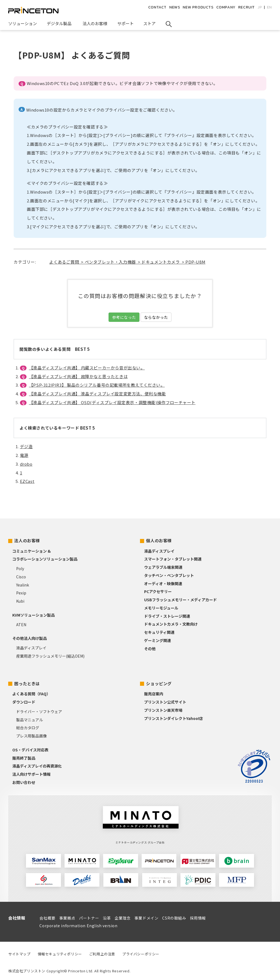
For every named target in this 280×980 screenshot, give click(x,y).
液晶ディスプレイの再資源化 (37, 766)
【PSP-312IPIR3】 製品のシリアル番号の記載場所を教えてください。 (97, 385)
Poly (20, 568)
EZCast (27, 481)
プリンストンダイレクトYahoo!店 (173, 718)
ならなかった (156, 317)
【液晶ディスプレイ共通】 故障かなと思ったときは (78, 376)
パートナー (89, 918)
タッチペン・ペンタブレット (169, 575)
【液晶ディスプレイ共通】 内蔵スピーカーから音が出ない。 (87, 368)
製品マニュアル (30, 720)
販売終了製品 (24, 758)
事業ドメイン (147, 918)
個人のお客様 (159, 540)
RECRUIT (247, 7)
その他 (150, 649)
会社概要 (47, 918)
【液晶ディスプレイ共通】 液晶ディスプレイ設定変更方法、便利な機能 (97, 394)
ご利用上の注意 (102, 954)
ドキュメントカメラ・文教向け (171, 624)
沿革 (107, 918)
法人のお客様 (27, 540)
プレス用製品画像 (31, 736)
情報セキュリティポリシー (60, 954)
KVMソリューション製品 (33, 615)
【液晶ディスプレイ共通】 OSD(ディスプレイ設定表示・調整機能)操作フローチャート (112, 402)
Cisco (21, 577)
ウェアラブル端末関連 (163, 567)
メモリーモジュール (161, 608)
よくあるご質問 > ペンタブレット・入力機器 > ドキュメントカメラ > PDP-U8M (127, 262)
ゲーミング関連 (157, 640)
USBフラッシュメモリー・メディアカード (180, 600)
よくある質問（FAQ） (31, 694)
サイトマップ (19, 954)
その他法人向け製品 (30, 638)
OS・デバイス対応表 (30, 750)
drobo (26, 464)
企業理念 (122, 918)
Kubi (20, 601)
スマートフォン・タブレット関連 (173, 559)
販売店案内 (154, 694)
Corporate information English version (78, 926)
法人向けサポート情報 (31, 774)
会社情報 (17, 918)
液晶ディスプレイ (31, 648)
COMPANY (226, 7)
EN (269, 7)
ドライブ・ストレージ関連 (167, 616)
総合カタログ (28, 728)
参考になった (124, 317)
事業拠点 (67, 918)
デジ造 (26, 446)
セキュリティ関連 (159, 632)
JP (260, 7)
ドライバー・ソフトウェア (39, 711)
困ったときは (27, 683)
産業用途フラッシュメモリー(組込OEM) (50, 656)
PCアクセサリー (158, 591)
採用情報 (198, 918)
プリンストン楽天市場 (163, 710)
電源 (24, 455)
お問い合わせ (24, 782)
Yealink (23, 585)
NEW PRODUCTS (198, 7)
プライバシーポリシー (141, 954)
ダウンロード (24, 702)
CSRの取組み (174, 918)
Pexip (21, 593)
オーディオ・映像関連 (163, 584)
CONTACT (157, 7)
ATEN (21, 625)
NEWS (175, 7)
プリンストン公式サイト (165, 702)
